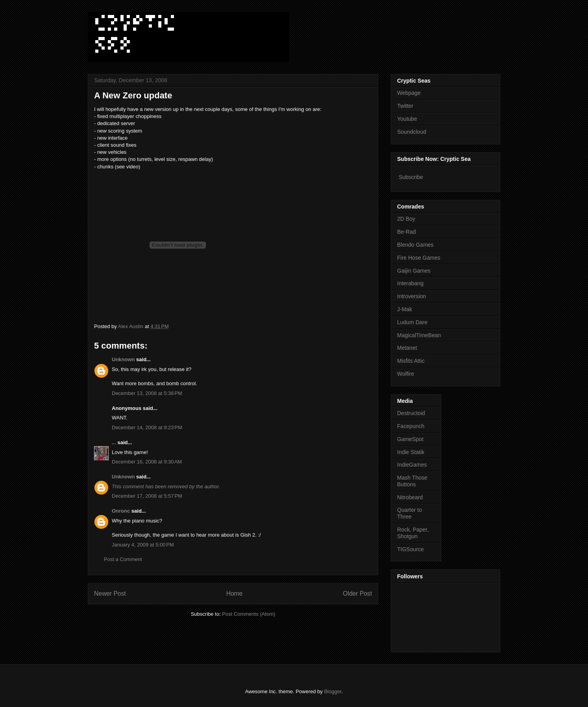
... (114, 442)
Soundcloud (412, 132)
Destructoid (411, 413)
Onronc (121, 511)
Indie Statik (411, 452)
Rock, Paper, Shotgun (413, 533)
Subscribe (411, 177)
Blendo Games (415, 245)
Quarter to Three (410, 513)
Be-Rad (406, 232)
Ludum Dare (412, 322)
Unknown (123, 359)
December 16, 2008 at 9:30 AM (147, 462)
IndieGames (412, 465)
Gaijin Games (414, 271)
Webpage (409, 93)
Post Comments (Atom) (249, 614)
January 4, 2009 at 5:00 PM (143, 545)
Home (235, 593)
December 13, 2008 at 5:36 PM (147, 393)
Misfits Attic (411, 361)
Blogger (333, 691)
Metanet (407, 348)
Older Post (357, 593)
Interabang (410, 283)
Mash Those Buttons (412, 481)
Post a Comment (123, 559)
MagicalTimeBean (419, 335)
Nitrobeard (410, 497)
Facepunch (411, 426)
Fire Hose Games (419, 258)
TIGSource (410, 549)
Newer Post (110, 593)
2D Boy (406, 219)
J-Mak (405, 309)
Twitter (405, 106)
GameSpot (410, 439)
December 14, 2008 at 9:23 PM (147, 427)
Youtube (407, 119)
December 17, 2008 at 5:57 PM (147, 496)
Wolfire (406, 374)
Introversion (411, 296)
